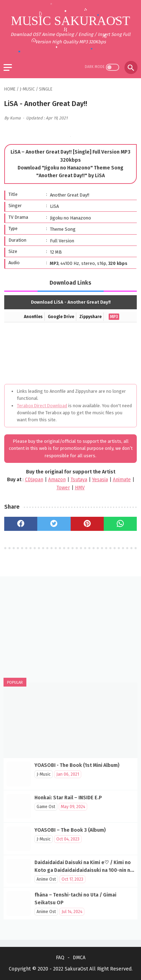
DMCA (79, 958)
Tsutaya (79, 480)
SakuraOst (76, 969)
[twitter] (54, 524)
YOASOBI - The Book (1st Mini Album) (77, 765)
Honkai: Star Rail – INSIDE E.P (68, 798)
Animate (122, 480)
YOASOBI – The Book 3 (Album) (70, 830)
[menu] (8, 67)
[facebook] (21, 524)
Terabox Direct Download (42, 406)
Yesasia (100, 480)
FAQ (60, 958)
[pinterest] (87, 524)
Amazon (57, 480)
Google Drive (61, 317)
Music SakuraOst (70, 21)
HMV (80, 488)
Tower (63, 488)
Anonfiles (33, 317)
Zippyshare (91, 317)
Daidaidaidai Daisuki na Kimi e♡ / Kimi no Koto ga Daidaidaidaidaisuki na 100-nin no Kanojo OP (84, 870)
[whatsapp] (120, 524)
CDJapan (34, 480)
